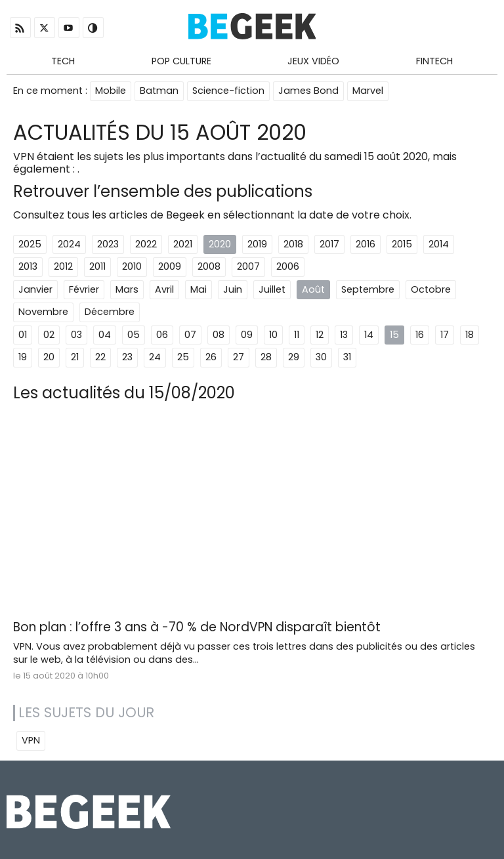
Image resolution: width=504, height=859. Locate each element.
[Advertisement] (252, 516)
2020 (220, 244)
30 (321, 357)
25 (183, 357)
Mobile (111, 91)
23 (127, 357)
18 (470, 335)
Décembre (110, 312)
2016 (366, 244)
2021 (183, 244)
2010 (132, 266)
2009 (170, 266)
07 (190, 335)
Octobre (431, 289)
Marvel (368, 91)
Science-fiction (228, 91)
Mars (127, 289)
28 (266, 357)
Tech (63, 61)
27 (239, 357)
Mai (199, 289)
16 (420, 335)
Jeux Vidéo (313, 61)
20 (49, 357)
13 (344, 335)
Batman (159, 91)
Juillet (272, 289)
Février (84, 289)
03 (76, 335)
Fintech (434, 61)
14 (369, 335)
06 (162, 335)
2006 (288, 266)
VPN (31, 740)
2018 (293, 244)
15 (394, 335)
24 (155, 357)
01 (23, 335)
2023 (108, 244)
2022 (146, 244)
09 (247, 335)
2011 (97, 266)
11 (297, 335)
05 (134, 335)
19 (23, 357)
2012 (63, 266)
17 (445, 335)
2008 (209, 266)
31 (347, 357)
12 (320, 335)
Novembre (43, 312)
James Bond (308, 91)
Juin (233, 289)
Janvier (35, 289)
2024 (69, 244)
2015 (402, 244)
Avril (164, 289)
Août (313, 289)
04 (105, 335)
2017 (329, 244)
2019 (257, 244)
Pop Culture (181, 61)
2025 (30, 244)
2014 (439, 244)
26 (211, 357)
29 (294, 357)
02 (49, 335)
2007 (248, 266)
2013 (28, 266)
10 (273, 335)
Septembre (368, 289)
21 (75, 357)
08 (219, 335)
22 (100, 357)
